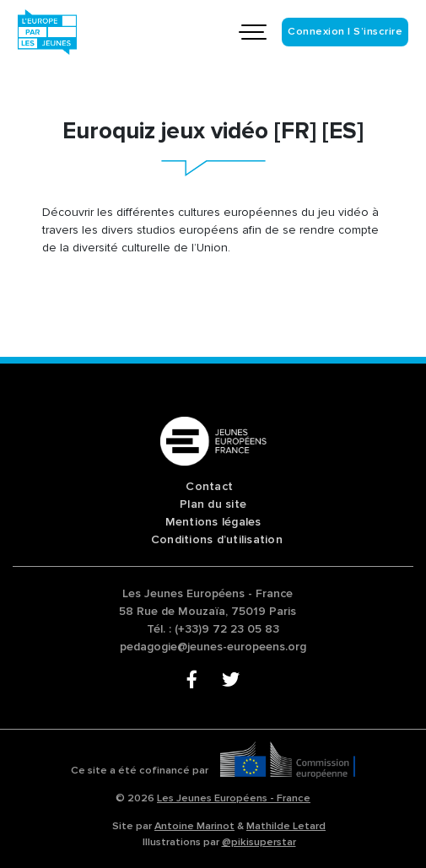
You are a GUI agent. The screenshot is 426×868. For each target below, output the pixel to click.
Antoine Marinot (194, 826)
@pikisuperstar (259, 842)
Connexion (316, 31)
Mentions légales (213, 522)
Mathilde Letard (286, 826)
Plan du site (213, 504)
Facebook (195, 681)
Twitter (231, 681)
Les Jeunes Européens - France (234, 798)
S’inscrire (378, 31)
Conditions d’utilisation (217, 539)
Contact (209, 486)
